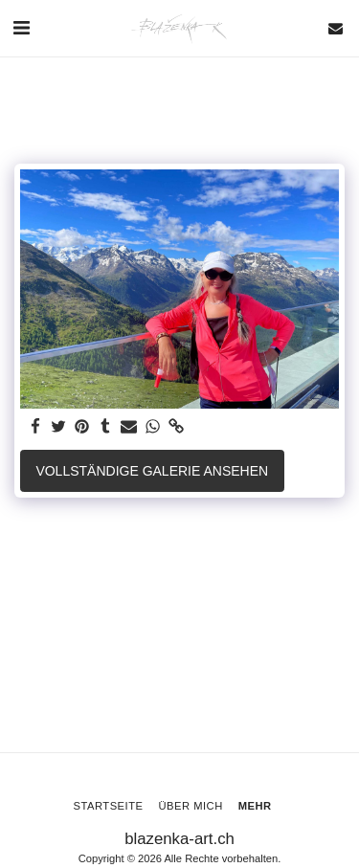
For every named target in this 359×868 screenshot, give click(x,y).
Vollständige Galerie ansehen (152, 471)
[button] (21, 28)
